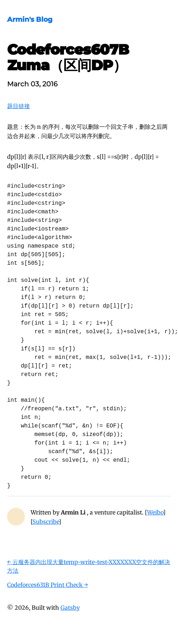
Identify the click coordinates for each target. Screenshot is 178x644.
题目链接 (19, 106)
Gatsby (70, 608)
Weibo (155, 512)
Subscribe (46, 522)
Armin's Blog (30, 19)
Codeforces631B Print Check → (48, 585)
